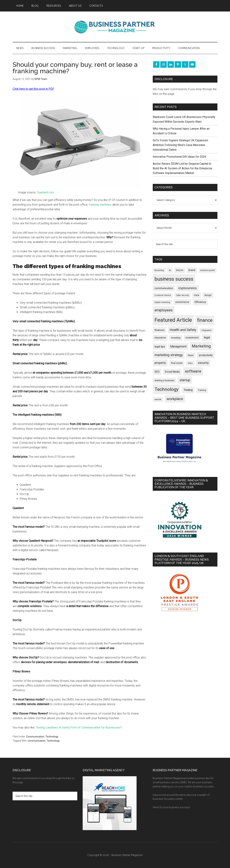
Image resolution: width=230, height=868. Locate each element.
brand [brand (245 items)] (192, 270)
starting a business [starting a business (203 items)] (164, 380)
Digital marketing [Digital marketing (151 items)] (162, 302)
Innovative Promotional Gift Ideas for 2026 (180, 157)
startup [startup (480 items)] (185, 380)
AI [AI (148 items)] (170, 270)
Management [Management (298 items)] (178, 346)
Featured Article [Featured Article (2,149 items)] (173, 320)
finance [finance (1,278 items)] (205, 320)
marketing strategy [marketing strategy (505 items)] (169, 355)
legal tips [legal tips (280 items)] (160, 347)
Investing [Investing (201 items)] (176, 338)
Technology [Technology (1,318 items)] (166, 389)
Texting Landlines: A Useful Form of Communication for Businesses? (79, 727)
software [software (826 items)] (193, 371)
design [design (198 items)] (208, 295)
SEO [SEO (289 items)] (157, 372)
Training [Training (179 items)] (202, 390)
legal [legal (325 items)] (207, 337)
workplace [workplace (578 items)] (175, 399)
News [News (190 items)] (191, 355)
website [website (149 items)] (158, 399)
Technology (52, 737)
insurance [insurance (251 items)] (160, 338)
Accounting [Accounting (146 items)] (159, 270)
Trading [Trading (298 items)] (188, 390)
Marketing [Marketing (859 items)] (201, 346)
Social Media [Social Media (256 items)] (172, 372)
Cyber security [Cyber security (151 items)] (182, 295)
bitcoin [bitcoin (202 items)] (180, 270)
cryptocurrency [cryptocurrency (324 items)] (188, 288)
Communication (35, 737)
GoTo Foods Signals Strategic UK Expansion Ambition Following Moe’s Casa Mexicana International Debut (180, 145)
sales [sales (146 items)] (190, 363)
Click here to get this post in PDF (33, 89)
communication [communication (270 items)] (164, 288)
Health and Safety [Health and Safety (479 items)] (183, 330)
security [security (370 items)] (203, 363)
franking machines (100, 205)
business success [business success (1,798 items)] (174, 279)
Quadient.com (46, 192)
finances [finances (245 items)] (159, 330)
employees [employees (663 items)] (164, 310)
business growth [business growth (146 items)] (208, 270)
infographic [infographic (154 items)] (207, 330)
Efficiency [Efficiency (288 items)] (200, 302)
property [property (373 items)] (160, 363)
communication (37, 741)
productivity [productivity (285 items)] (206, 355)
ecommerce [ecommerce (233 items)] (182, 302)
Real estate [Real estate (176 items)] (177, 363)
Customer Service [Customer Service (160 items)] (163, 295)
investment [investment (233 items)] (192, 338)
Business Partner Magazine (115, 27)
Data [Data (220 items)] (197, 295)
